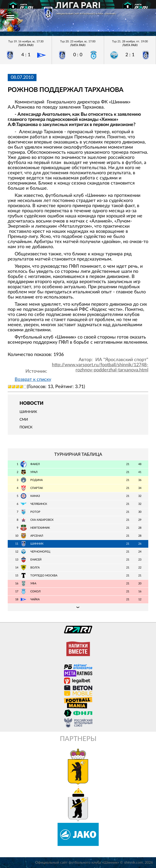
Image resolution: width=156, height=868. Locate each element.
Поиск (26, 427)
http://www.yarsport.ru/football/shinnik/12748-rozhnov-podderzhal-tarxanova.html (100, 368)
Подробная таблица (78, 607)
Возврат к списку (33, 380)
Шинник (28, 412)
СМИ (24, 420)
